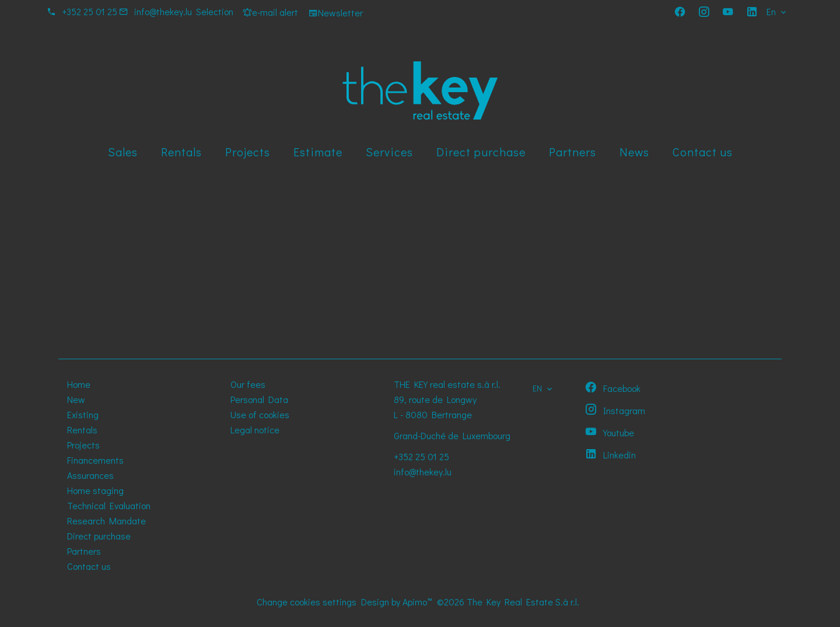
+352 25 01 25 (90, 11)
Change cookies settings (307, 602)
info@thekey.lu (163, 11)
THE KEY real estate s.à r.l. (447, 384)
